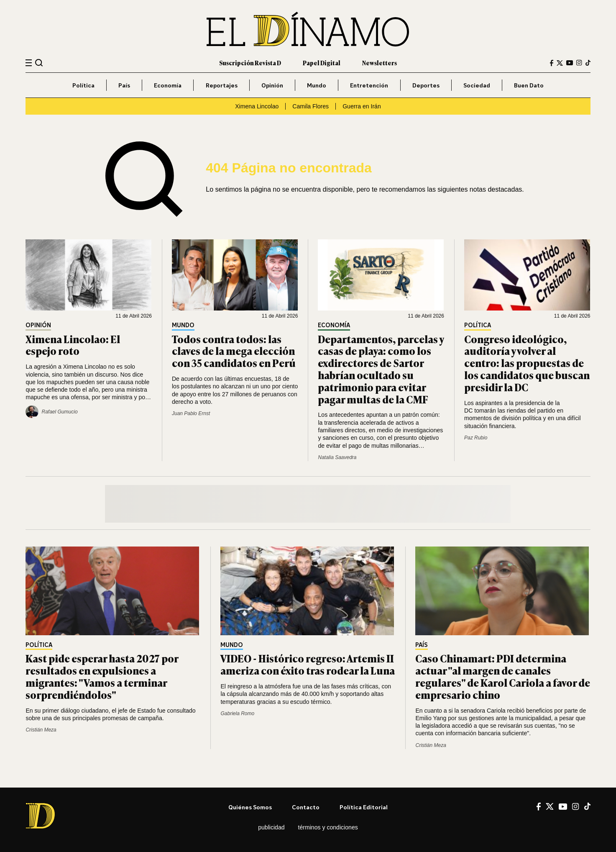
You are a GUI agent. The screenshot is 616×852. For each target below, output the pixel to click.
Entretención (369, 85)
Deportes (426, 85)
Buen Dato (529, 85)
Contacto (306, 807)
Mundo (317, 85)
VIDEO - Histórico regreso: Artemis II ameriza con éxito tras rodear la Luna (308, 664)
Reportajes (222, 85)
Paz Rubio (476, 438)
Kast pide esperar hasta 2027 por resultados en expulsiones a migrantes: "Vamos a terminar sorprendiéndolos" (102, 676)
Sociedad (477, 85)
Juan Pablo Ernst (191, 413)
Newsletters (380, 63)
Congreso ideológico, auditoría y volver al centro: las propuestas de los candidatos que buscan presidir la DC (527, 363)
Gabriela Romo (237, 713)
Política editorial (364, 807)
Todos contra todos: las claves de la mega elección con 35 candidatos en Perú (234, 351)
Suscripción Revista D (250, 63)
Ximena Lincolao (257, 106)
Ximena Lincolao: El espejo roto (73, 345)
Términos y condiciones (328, 827)
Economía (168, 85)
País (124, 85)
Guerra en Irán (362, 106)
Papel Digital (322, 63)
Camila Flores (311, 106)
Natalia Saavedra (337, 457)
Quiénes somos (250, 807)
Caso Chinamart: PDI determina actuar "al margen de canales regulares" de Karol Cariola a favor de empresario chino (503, 676)
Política (83, 85)
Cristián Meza (41, 730)
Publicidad (271, 827)
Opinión (272, 85)
